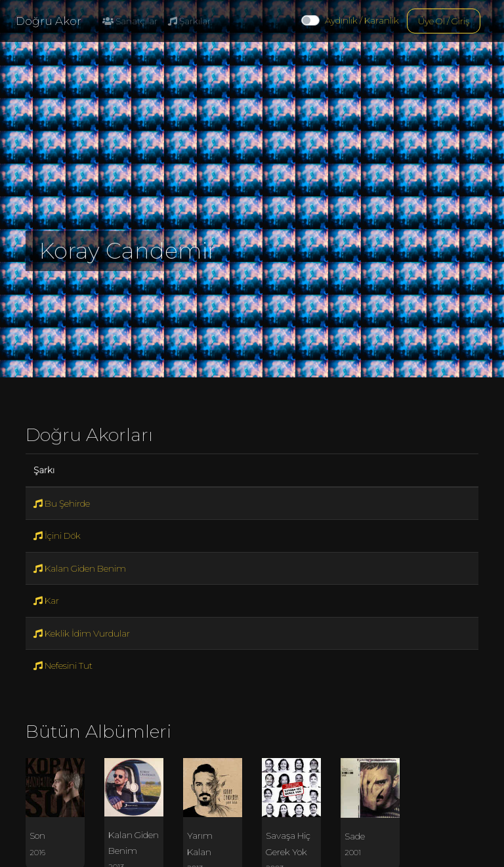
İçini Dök (57, 536)
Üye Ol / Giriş (444, 21)
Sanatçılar (130, 21)
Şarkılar (189, 21)
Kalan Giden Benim (80, 568)
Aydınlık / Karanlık (362, 20)
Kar (46, 601)
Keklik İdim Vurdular (82, 633)
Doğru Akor (49, 21)
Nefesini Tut (63, 666)
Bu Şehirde (62, 503)
